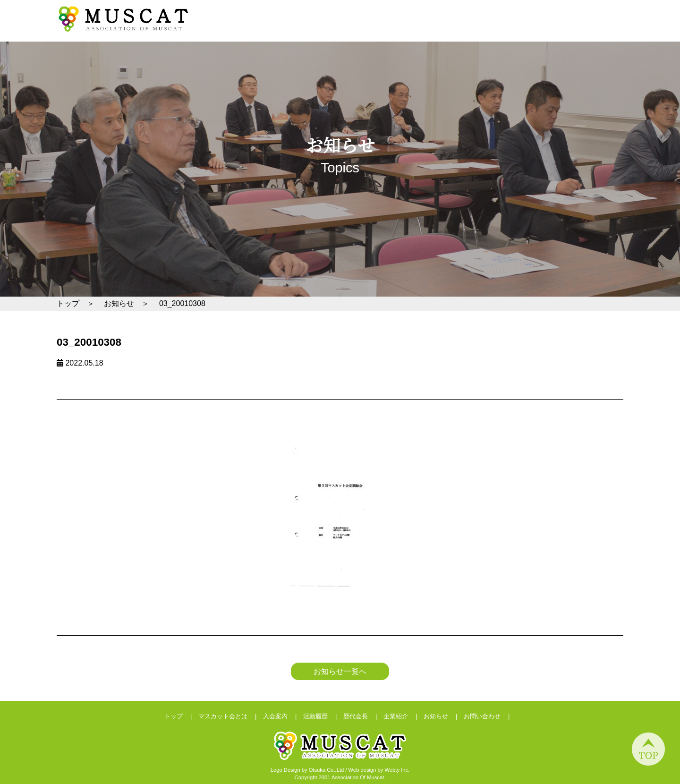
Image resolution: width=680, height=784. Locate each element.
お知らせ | (444, 716)
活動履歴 (523, 30)
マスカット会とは (428, 30)
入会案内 (483, 30)
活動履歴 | (323, 716)
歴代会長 (563, 30)
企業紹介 (603, 30)
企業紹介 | (404, 716)
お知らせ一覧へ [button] (340, 671)
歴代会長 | (363, 716)
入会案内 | (283, 716)
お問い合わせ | (490, 716)
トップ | (181, 716)
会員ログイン (578, 13)
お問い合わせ (482, 13)
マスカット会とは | (231, 716)
